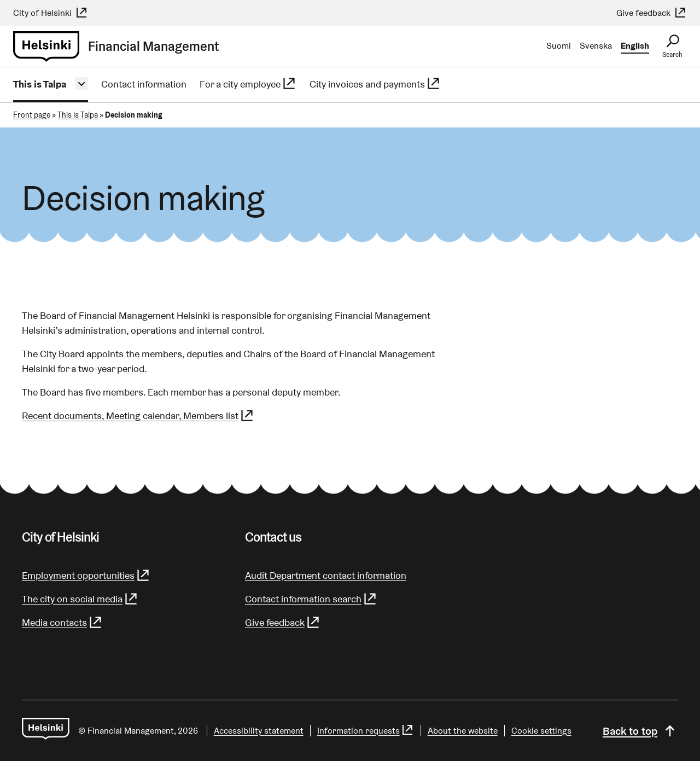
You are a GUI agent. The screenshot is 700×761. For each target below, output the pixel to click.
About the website (463, 731)
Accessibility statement (259, 731)
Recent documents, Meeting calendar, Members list (138, 416)
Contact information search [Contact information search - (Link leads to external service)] (311, 599)
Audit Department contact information (326, 575)
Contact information (144, 84)
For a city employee (248, 84)
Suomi (559, 46)
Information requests (366, 731)
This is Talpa (40, 84)
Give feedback (652, 13)
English (635, 46)
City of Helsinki (51, 13)
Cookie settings (541, 731)
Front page (32, 115)
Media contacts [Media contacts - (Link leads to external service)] (62, 622)
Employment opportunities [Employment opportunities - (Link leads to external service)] (86, 575)
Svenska (596, 46)
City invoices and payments (375, 84)
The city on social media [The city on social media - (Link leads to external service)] (80, 599)
